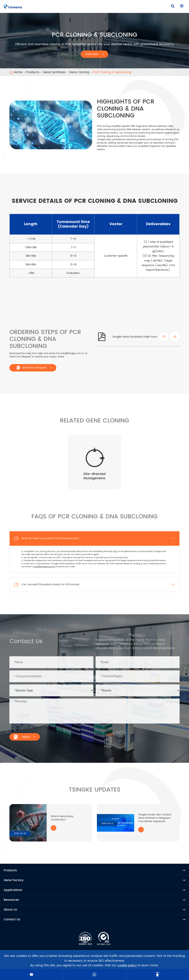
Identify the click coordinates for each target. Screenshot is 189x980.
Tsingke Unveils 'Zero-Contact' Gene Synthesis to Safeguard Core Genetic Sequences (155, 818)
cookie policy (127, 965)
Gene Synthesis (54, 72)
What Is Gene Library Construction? (62, 818)
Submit (25, 737)
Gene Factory (14, 880)
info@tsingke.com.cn (45, 567)
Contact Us (12, 919)
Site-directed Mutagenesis (94, 476)
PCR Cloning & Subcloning (112, 72)
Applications (13, 890)
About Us (10, 910)
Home (18, 72)
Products (33, 72)
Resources (11, 900)
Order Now (95, 54)
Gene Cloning (79, 72)
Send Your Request (34, 368)
